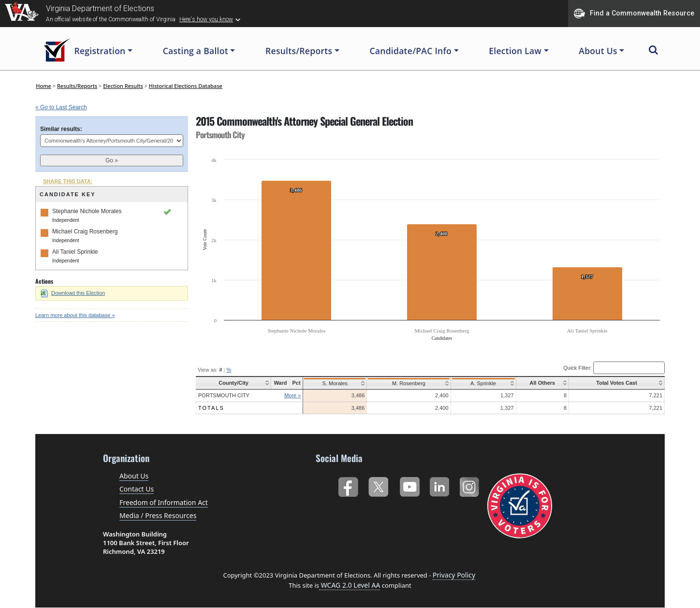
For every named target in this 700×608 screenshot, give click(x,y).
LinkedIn (440, 485)
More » (294, 395)
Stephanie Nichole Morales (87, 211)
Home (44, 86)
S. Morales (335, 383)
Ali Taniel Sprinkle (75, 252)
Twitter (378, 485)
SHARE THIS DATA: (68, 181)
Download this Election (73, 293)
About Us (134, 476)
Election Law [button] (515, 51)
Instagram (471, 485)
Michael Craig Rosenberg (85, 232)
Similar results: (61, 129)
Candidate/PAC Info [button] (410, 51)
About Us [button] (598, 51)
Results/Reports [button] (299, 51)
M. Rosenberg (406, 383)
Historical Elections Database (186, 86)
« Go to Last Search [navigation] (61, 107)
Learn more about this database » (75, 315)
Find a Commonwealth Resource (634, 14)
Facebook (348, 485)
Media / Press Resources (158, 515)
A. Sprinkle (479, 383)
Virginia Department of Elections (100, 8)
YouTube (409, 485)
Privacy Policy (454, 575)
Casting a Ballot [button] (196, 51)
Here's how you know (206, 19)
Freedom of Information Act (164, 502)
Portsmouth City (224, 395)
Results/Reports (77, 86)
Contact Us (137, 489)
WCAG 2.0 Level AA (350, 585)
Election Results (123, 86)
